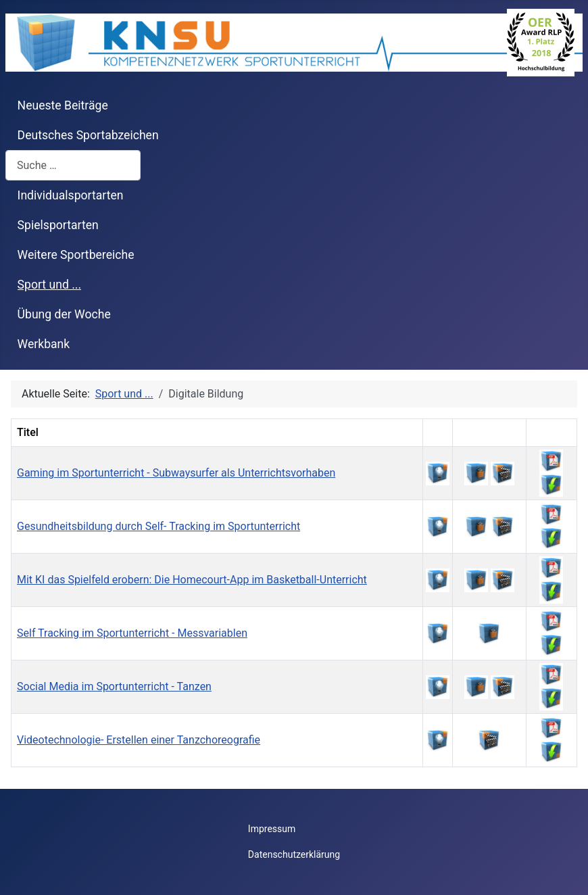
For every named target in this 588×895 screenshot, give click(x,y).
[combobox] (73, 165)
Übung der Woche (64, 314)
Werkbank (44, 344)
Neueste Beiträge (63, 105)
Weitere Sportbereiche (76, 255)
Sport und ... (50, 285)
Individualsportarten (71, 195)
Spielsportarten (58, 225)
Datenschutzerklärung (294, 854)
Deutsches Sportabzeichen (88, 135)
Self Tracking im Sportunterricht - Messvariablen (132, 633)
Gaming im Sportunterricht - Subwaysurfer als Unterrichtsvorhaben (176, 473)
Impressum (272, 829)
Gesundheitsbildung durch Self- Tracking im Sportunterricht (158, 526)
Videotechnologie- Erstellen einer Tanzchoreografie (139, 740)
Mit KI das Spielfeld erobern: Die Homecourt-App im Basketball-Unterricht (192, 580)
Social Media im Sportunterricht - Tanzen (114, 686)
